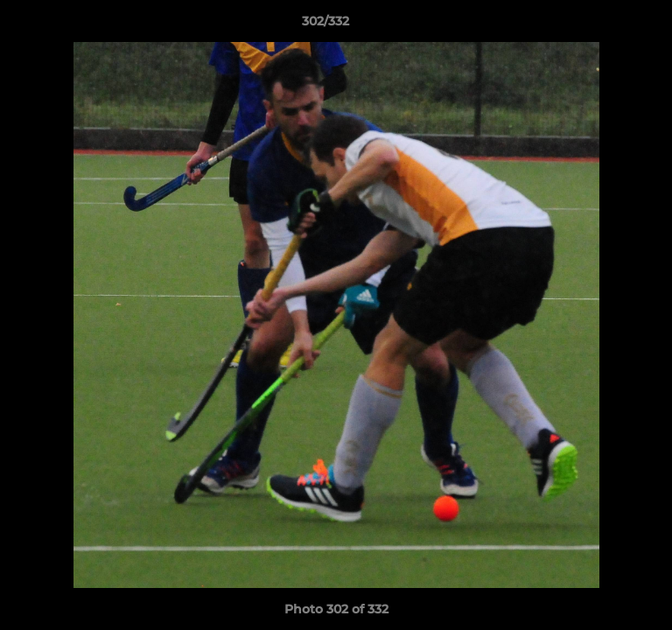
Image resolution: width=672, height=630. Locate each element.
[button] (609, 25)
